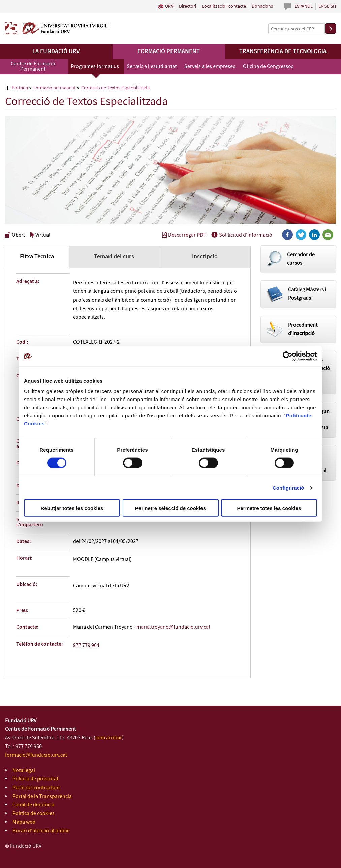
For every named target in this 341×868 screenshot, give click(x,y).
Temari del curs (114, 257)
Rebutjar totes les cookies (72, 508)
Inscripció (205, 257)
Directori (188, 6)
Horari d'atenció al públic (41, 831)
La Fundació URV (56, 51)
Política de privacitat (35, 779)
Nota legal (24, 771)
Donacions (262, 6)
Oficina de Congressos (268, 66)
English (327, 6)
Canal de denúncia (33, 805)
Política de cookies (34, 814)
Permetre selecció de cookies (170, 508)
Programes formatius (95, 66)
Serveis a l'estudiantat (152, 66)
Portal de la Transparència (42, 796)
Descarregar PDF (184, 235)
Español (304, 6)
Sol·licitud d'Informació (242, 235)
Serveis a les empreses (210, 66)
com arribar (109, 738)
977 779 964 (86, 645)
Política (296, 415)
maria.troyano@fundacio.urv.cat (173, 627)
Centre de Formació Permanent (33, 66)
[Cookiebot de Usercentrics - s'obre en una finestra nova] (288, 356)
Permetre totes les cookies (269, 508)
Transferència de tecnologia (283, 51)
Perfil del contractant (36, 788)
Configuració (288, 488)
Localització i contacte (224, 6)
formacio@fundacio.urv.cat (36, 755)
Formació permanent (169, 51)
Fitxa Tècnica (37, 257)
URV (169, 6)
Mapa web (24, 822)
